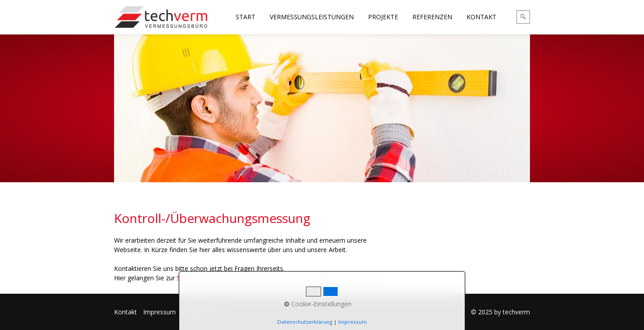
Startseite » (193, 278)
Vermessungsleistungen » (258, 278)
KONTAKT (481, 17)
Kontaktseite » (362, 278)
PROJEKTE (383, 17)
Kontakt (125, 312)
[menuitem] (246, 17)
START (246, 17)
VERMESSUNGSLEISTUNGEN (312, 17)
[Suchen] (523, 17)
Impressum (159, 312)
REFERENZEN (432, 17)
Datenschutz (200, 312)
